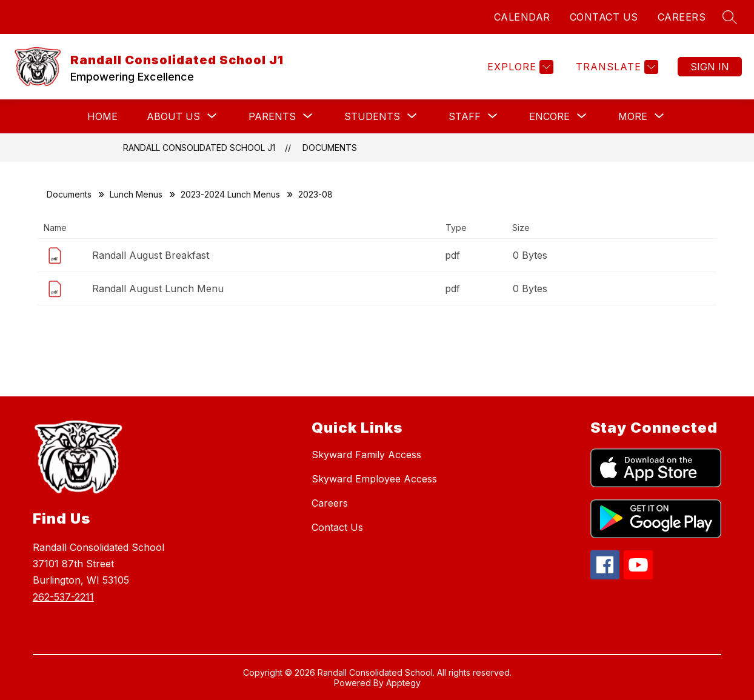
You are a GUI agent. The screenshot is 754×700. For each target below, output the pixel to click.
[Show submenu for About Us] (173, 116)
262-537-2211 (63, 597)
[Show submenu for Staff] (465, 116)
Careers (330, 503)
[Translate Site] (616, 67)
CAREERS (682, 17)
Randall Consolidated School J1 (199, 148)
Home (102, 116)
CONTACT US (604, 17)
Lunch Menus (136, 194)
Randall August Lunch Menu (158, 288)
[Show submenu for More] (633, 116)
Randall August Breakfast (151, 255)
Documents (330, 148)
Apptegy (403, 683)
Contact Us (337, 527)
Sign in (710, 67)
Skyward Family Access (366, 455)
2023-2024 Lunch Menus (230, 194)
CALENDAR (522, 17)
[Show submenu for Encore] (549, 116)
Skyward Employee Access (374, 479)
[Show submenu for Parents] (272, 116)
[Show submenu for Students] (372, 116)
